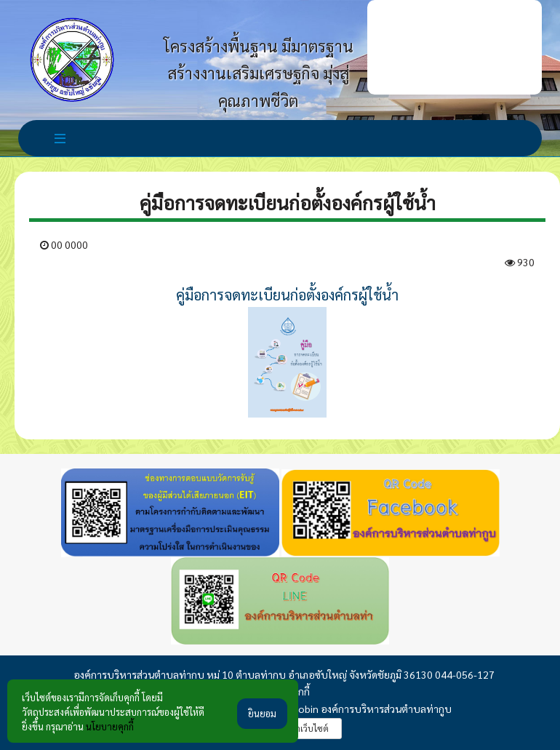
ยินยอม (262, 713)
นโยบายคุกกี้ (110, 726)
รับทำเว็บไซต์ (304, 728)
